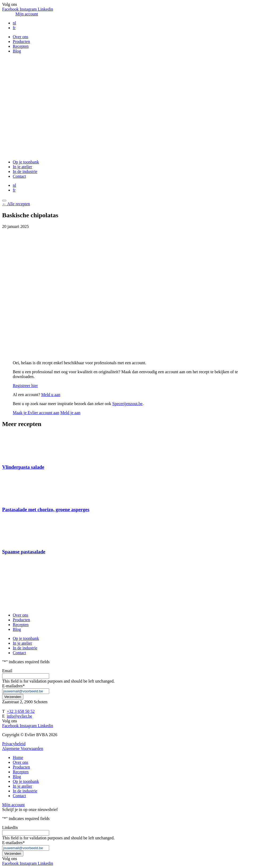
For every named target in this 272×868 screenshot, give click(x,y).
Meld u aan (51, 395)
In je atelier (22, 167)
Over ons (20, 37)
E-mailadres (13, 686)
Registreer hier (25, 386)
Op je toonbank (26, 162)
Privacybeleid (14, 744)
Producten (21, 42)
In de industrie (25, 172)
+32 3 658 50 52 (21, 711)
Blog (17, 51)
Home (18, 758)
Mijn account (27, 14)
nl (14, 23)
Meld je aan (70, 413)
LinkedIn (10, 828)
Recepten (21, 46)
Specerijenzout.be (127, 404)
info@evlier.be (20, 716)
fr (14, 28)
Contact (19, 176)
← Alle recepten (16, 204)
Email (7, 671)
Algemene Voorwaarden (23, 748)
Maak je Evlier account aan (36, 413)
